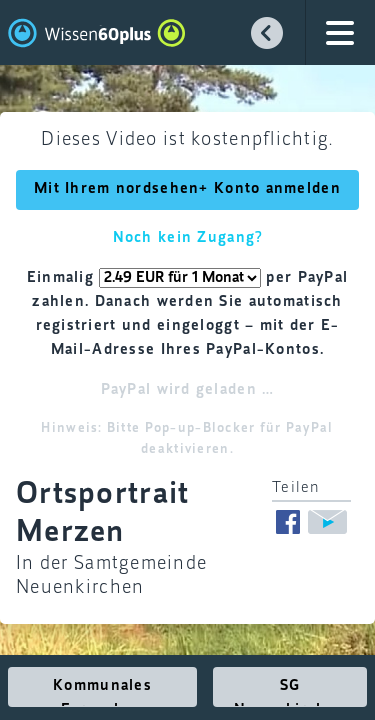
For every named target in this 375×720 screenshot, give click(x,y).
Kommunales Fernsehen (102, 692)
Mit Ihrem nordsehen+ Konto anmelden (187, 189)
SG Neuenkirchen (289, 692)
